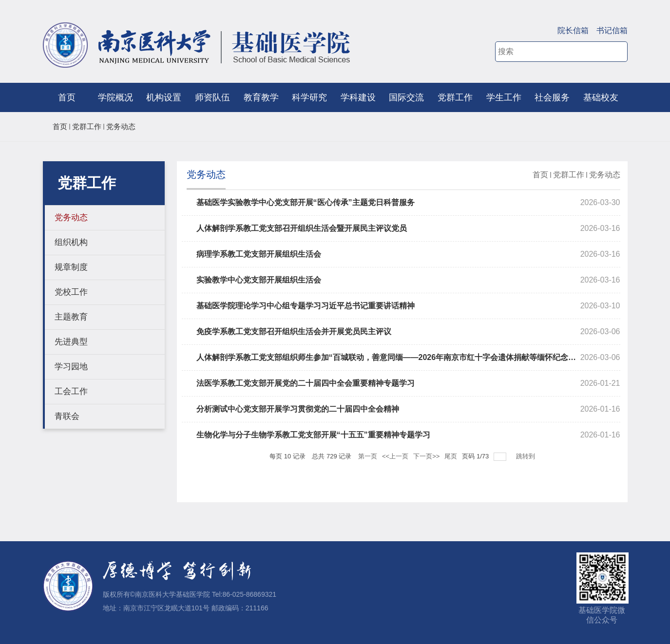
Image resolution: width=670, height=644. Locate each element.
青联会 (67, 416)
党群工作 (455, 97)
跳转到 (526, 456)
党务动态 (121, 126)
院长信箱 (573, 30)
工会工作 (71, 391)
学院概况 (115, 97)
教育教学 (261, 97)
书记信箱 (612, 30)
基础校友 (601, 97)
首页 (67, 97)
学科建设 (358, 97)
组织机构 (71, 242)
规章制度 (71, 267)
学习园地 (71, 367)
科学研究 (309, 97)
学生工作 (504, 97)
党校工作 (71, 292)
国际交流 (406, 97)
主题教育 (71, 317)
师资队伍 (212, 97)
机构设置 (164, 97)
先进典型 (71, 342)
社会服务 (552, 97)
